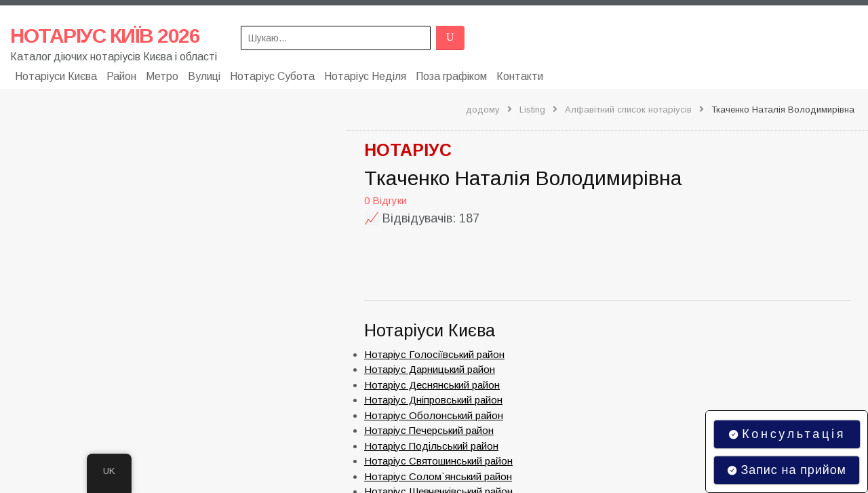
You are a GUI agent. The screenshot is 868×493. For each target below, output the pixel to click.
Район (121, 76)
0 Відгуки (386, 200)
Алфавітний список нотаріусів (628, 110)
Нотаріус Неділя (365, 76)
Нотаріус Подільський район (431, 446)
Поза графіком (451, 76)
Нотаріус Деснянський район (432, 385)
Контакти (520, 76)
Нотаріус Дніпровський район (433, 400)
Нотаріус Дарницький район (430, 369)
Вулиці (204, 76)
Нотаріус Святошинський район (438, 461)
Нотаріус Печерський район (429, 430)
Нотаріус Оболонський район (434, 415)
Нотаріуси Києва (56, 76)
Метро (162, 76)
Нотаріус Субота (272, 76)
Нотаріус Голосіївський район (434, 354)
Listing (532, 110)
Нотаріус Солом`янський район (438, 476)
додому (483, 110)
